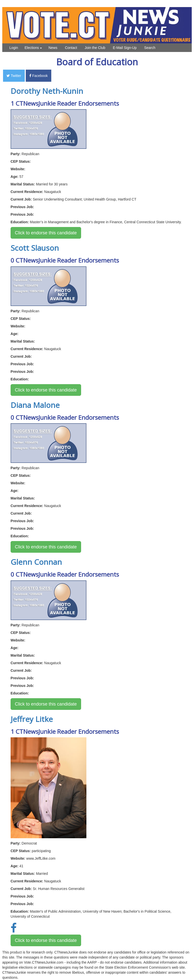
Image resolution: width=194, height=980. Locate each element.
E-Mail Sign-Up (125, 48)
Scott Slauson (35, 248)
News (53, 48)
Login (14, 48)
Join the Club (95, 48)
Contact (71, 48)
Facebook (39, 76)
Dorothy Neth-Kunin (47, 91)
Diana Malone (35, 405)
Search (150, 48)
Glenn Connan (36, 562)
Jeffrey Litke (32, 719)
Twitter (14, 76)
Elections (33, 48)
